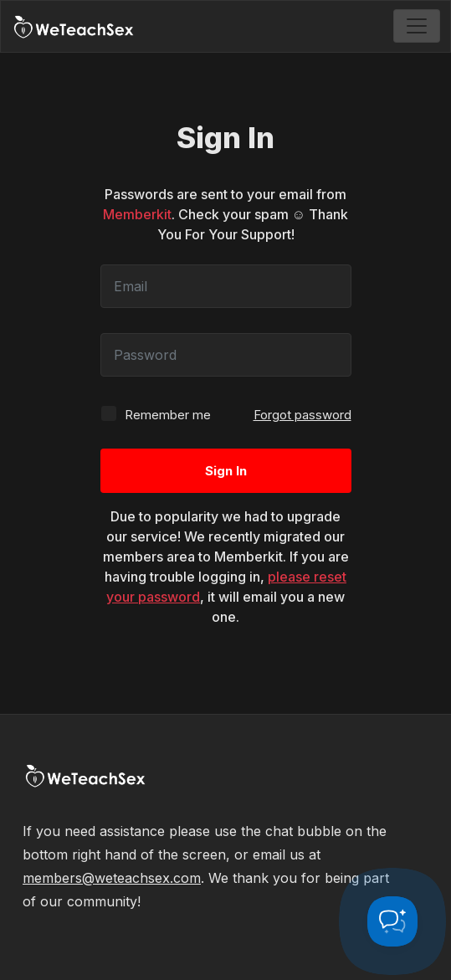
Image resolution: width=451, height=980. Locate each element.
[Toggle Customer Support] (392, 921)
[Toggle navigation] (417, 26)
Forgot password (302, 415)
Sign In (226, 471)
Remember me (156, 414)
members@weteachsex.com (112, 878)
